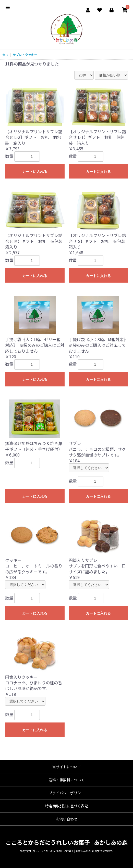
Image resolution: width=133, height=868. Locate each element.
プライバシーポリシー (67, 793)
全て (6, 55)
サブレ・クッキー (25, 55)
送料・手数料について (67, 780)
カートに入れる (35, 172)
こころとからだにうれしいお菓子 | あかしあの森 (67, 842)
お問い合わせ (67, 819)
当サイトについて (67, 767)
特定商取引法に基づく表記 (67, 806)
